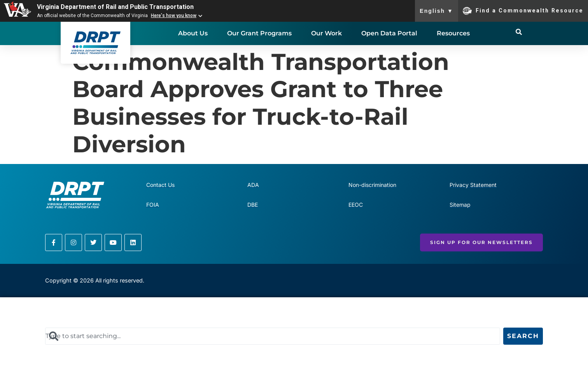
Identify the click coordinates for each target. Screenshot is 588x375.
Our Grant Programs (259, 33)
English (437, 11)
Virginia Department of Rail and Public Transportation (115, 7)
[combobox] (273, 336)
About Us (193, 33)
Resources (453, 33)
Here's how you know (174, 16)
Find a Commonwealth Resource (523, 11)
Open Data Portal (389, 33)
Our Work (326, 33)
